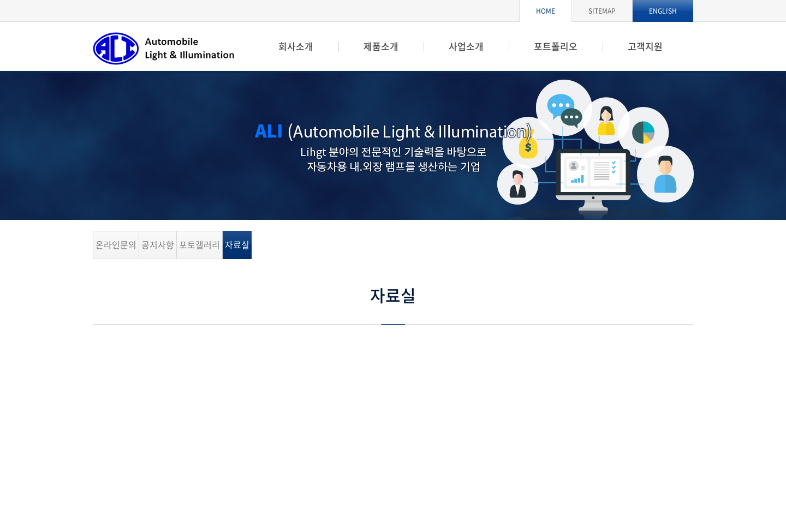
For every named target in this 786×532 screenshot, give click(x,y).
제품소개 (381, 46)
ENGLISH (663, 11)
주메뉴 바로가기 (0, 0)
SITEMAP (602, 11)
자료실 (237, 244)
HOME (546, 11)
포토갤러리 (200, 244)
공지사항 (158, 244)
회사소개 (296, 46)
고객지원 (645, 46)
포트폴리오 (556, 46)
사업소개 (466, 46)
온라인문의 (116, 244)
